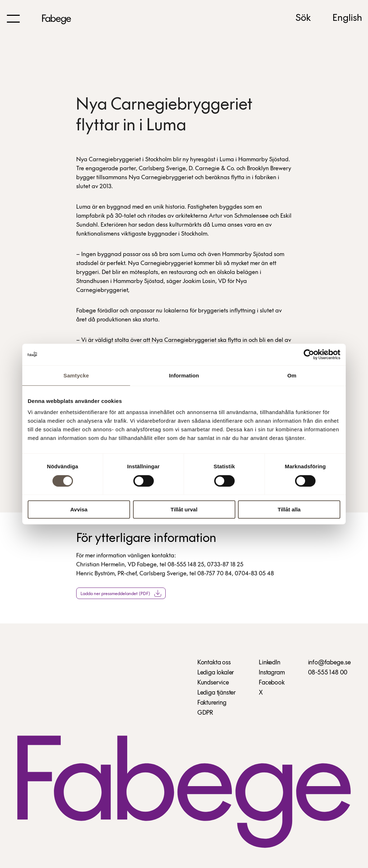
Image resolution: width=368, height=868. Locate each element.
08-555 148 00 (328, 673)
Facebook (272, 683)
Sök (303, 18)
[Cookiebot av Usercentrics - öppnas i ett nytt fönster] (309, 354)
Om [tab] (292, 375)
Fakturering (212, 703)
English (347, 18)
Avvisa (79, 509)
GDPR (205, 713)
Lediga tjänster (217, 693)
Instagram (272, 673)
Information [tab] (184, 375)
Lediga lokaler (216, 673)
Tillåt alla (289, 509)
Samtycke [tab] (76, 375)
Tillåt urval (184, 509)
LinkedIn (270, 663)
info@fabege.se (329, 663)
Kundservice (213, 683)
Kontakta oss (214, 663)
